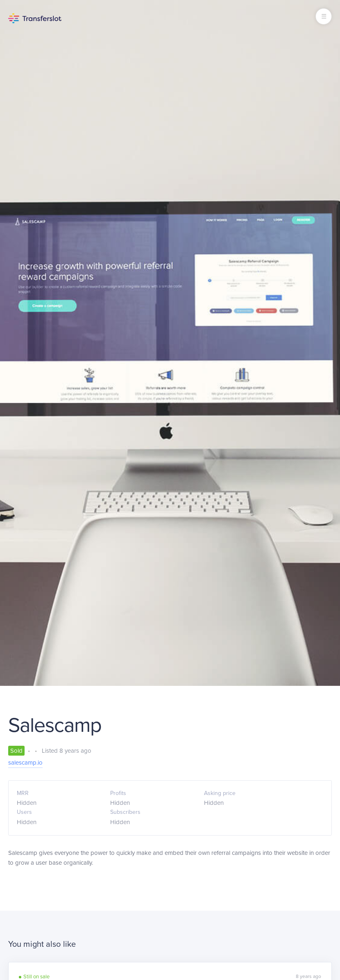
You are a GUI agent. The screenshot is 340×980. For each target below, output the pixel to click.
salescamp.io (25, 763)
